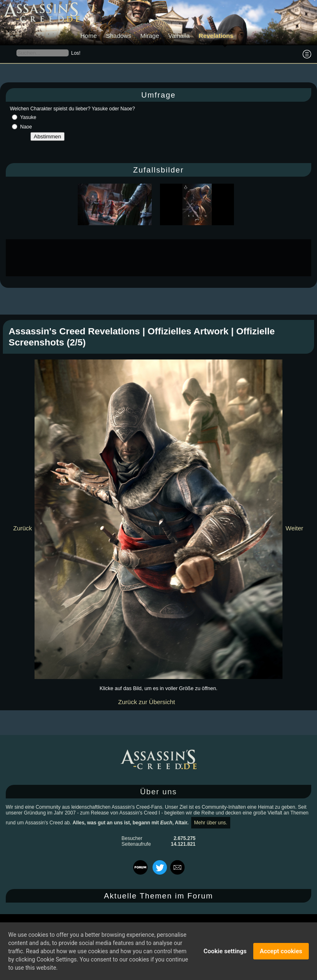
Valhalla (179, 36)
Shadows (118, 36)
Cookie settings (225, 951)
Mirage (150, 36)
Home (88, 36)
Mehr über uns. (211, 823)
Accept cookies (281, 951)
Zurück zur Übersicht (146, 702)
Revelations (216, 36)
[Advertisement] (159, 258)
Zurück (23, 528)
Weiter (295, 528)
